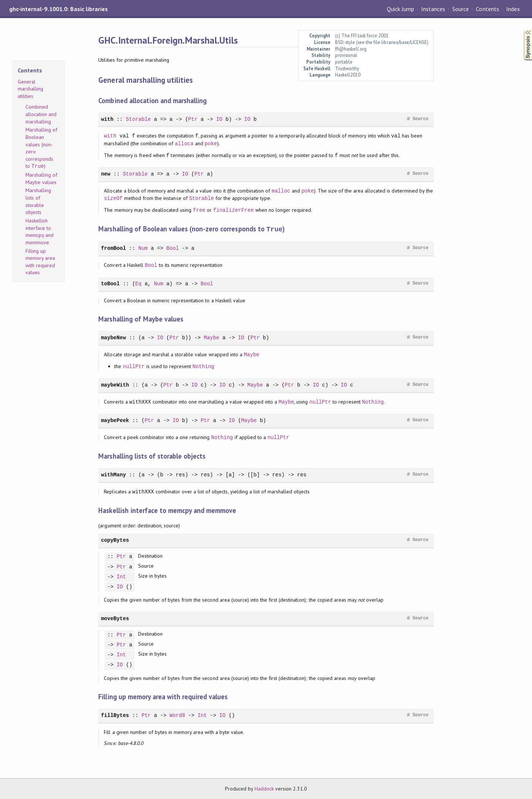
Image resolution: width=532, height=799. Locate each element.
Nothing (203, 366)
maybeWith (115, 385)
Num (143, 248)
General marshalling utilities (30, 89)
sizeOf (113, 198)
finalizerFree (233, 210)
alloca (184, 144)
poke (211, 144)
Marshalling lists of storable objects (38, 201)
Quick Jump (400, 9)
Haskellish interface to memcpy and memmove (40, 232)
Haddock (264, 788)
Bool (173, 248)
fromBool (113, 248)
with (107, 119)
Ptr (193, 119)
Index (513, 9)
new (105, 174)
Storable (138, 119)
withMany (113, 474)
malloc (281, 191)
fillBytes (115, 715)
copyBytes (115, 540)
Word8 (177, 715)
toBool (110, 283)
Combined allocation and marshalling (41, 114)
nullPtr (134, 366)
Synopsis (522, 30)
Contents (487, 9)
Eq (138, 283)
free (199, 210)
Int (121, 577)
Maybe (211, 337)
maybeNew (113, 337)
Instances (433, 9)
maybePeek (115, 420)
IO (219, 119)
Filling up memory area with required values (40, 262)
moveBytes (115, 618)
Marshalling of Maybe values (41, 178)
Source (461, 9)
